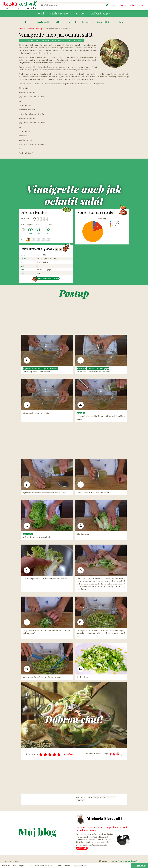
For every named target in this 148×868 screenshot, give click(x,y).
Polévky (120, 22)
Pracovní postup (78, 40)
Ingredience (60, 40)
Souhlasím (139, 865)
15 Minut (59, 22)
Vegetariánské (43, 22)
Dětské (28, 22)
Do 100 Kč (86, 22)
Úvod (21, 29)
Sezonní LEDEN (103, 22)
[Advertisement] (138, 62)
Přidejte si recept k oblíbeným (99, 754)
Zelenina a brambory (34, 29)
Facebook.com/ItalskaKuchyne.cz (129, 861)
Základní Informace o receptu (36, 40)
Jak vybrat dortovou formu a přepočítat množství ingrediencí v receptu (101, 829)
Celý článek (82, 848)
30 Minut (72, 22)
